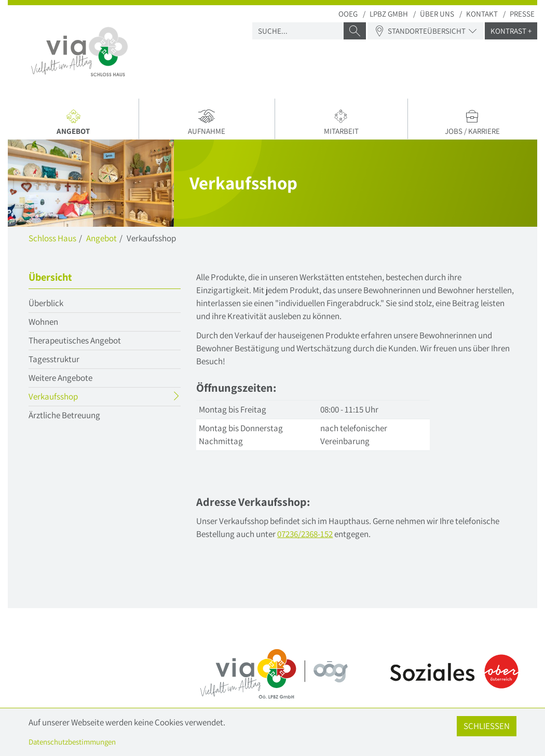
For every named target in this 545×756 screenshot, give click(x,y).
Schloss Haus (52, 238)
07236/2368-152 (305, 534)
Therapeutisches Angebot (75, 340)
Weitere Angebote (60, 378)
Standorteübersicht (425, 31)
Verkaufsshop (73, 398)
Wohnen (43, 322)
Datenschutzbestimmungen (72, 742)
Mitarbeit (341, 122)
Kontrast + (511, 31)
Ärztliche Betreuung (64, 415)
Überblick (46, 303)
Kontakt (482, 14)
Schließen (487, 726)
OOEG (348, 14)
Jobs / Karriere (473, 122)
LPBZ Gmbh (389, 14)
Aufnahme (207, 122)
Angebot (74, 124)
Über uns (437, 14)
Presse (522, 14)
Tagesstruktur (54, 359)
